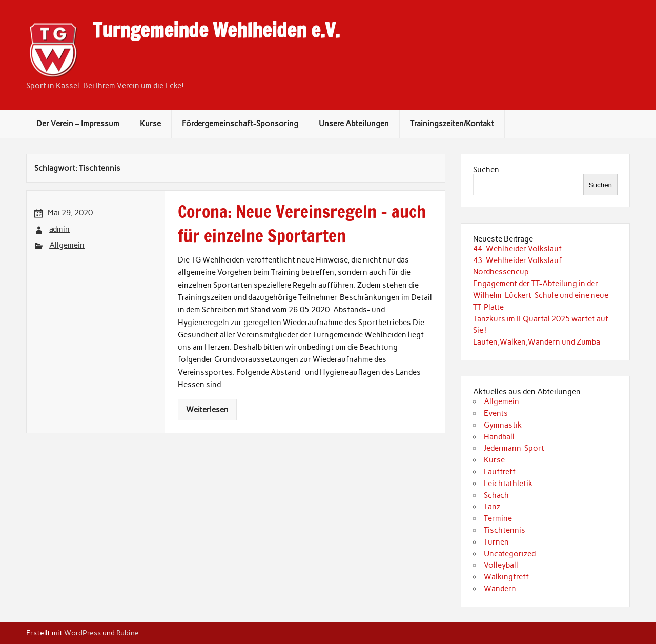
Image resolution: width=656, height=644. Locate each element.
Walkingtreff (506, 577)
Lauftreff (500, 472)
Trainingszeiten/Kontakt (452, 124)
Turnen (496, 542)
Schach (496, 495)
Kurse (150, 124)
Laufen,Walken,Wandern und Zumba (537, 342)
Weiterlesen (207, 410)
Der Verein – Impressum (78, 124)
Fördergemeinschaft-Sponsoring (240, 124)
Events (496, 413)
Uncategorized (510, 554)
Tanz (492, 507)
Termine (498, 518)
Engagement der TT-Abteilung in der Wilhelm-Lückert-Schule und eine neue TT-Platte (541, 295)
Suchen (486, 170)
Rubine (127, 633)
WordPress (83, 633)
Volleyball (501, 565)
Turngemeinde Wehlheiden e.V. (216, 30)
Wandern (500, 589)
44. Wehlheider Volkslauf (517, 249)
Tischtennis (505, 530)
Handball (499, 437)
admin (59, 229)
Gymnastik (503, 425)
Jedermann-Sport (514, 448)
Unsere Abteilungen (354, 124)
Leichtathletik (508, 484)
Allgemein (67, 245)
